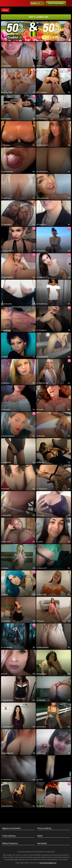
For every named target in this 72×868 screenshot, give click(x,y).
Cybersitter (64, 860)
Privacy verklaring (44, 828)
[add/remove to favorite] (3, 44)
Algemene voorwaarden (11, 828)
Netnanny (55, 860)
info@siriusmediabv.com (48, 863)
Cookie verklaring (9, 836)
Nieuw (5, 10)
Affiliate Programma (10, 843)
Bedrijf (40, 836)
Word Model (42, 843)
